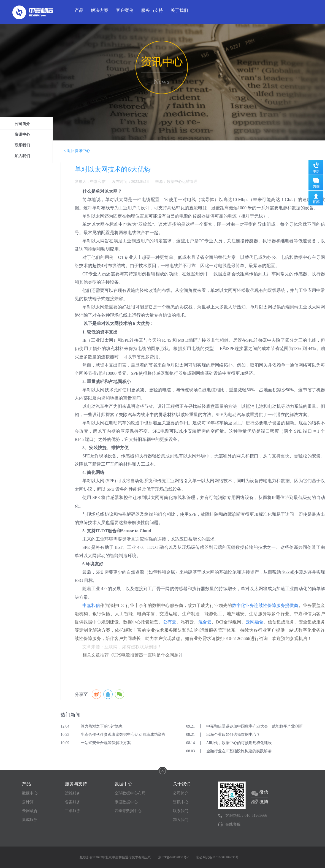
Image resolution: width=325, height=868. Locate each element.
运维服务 (73, 793)
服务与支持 (152, 10)
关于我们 (179, 10)
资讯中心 (22, 135)
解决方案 (100, 10)
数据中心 (30, 793)
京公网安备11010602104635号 (217, 857)
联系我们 (22, 145)
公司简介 (22, 124)
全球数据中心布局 (130, 793)
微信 (264, 792)
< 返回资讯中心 (77, 151)
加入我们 (22, 156)
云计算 (28, 802)
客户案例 (125, 10)
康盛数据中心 (126, 802)
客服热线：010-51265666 (246, 816)
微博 (264, 802)
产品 (79, 10)
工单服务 (73, 811)
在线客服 (233, 824)
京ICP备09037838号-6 (174, 857)
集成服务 (30, 820)
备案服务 (73, 802)
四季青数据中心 (128, 811)
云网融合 (30, 811)
